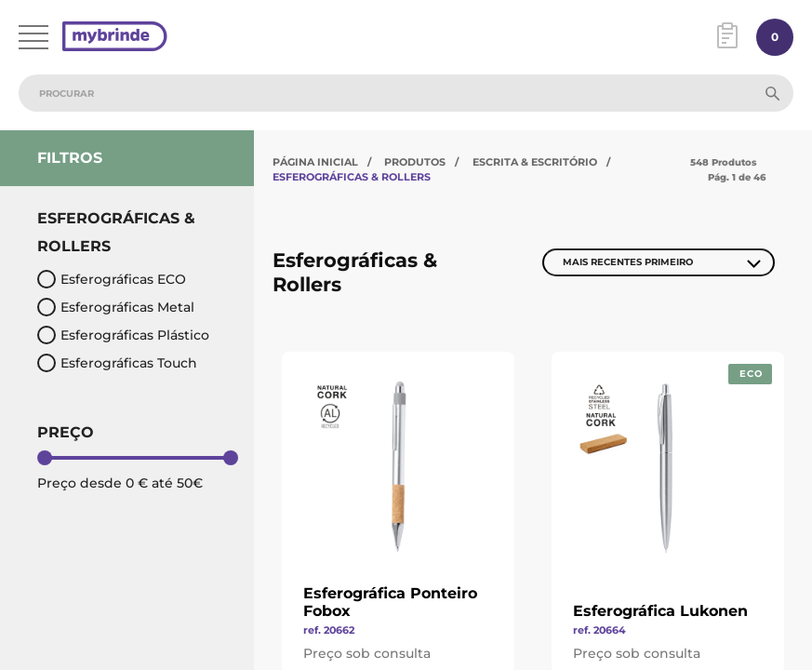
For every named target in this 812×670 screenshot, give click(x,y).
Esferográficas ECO (112, 279)
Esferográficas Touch (117, 363)
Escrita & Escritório (535, 162)
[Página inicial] (115, 38)
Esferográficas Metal (116, 307)
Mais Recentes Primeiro (628, 262)
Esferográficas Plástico (123, 335)
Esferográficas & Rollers (352, 177)
